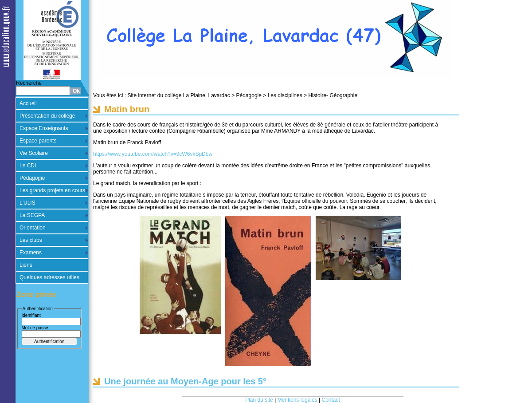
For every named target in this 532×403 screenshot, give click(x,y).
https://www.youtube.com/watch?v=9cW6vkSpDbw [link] (153, 154)
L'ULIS (27, 203)
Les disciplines (285, 95)
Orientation (33, 228)
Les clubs (31, 240)
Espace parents (38, 141)
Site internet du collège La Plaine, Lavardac (179, 95)
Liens (26, 265)
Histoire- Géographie (333, 95)
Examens (31, 253)
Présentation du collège (47, 116)
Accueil (28, 103)
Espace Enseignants (44, 128)
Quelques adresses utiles (49, 277)
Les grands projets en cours (52, 190)
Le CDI (28, 166)
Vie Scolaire (34, 153)
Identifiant (31, 315)
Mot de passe (35, 328)
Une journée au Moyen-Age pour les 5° (185, 381)
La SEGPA (32, 215)
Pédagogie (32, 178)
